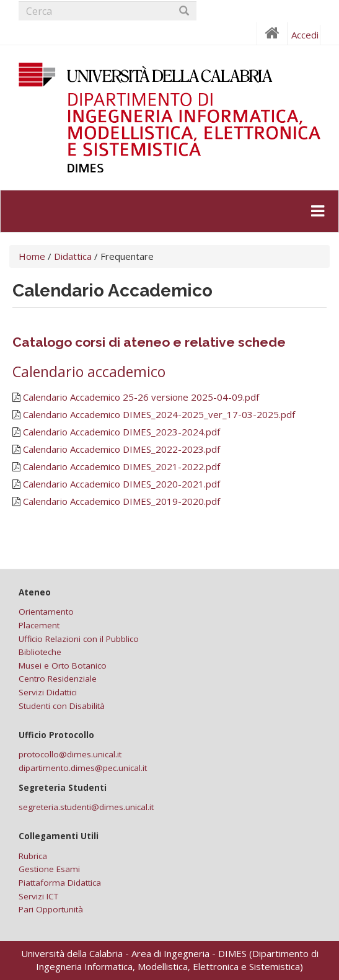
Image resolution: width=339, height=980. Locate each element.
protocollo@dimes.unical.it (70, 754)
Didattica (73, 256)
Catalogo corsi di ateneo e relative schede (149, 342)
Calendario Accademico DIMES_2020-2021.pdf (121, 484)
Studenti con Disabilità (62, 706)
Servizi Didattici (48, 692)
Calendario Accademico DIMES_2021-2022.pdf (121, 466)
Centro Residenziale (58, 679)
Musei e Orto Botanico (63, 666)
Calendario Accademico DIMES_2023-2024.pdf (121, 432)
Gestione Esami (49, 869)
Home (32, 256)
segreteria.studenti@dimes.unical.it (86, 807)
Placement (39, 625)
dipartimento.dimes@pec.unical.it (83, 768)
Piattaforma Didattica (60, 883)
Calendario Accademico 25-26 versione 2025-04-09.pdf (141, 397)
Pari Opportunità (51, 909)
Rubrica (33, 856)
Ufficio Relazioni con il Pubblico (79, 639)
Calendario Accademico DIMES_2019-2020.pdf (121, 501)
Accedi (305, 35)
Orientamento (46, 612)
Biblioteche (40, 652)
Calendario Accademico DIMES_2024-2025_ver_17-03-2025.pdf (159, 414)
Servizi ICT (38, 896)
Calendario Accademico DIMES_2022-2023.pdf (121, 449)
